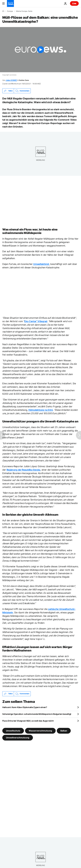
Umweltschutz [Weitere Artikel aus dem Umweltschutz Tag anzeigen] (13, 731)
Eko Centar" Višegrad (36, 321)
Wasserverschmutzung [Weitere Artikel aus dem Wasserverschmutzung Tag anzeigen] (40, 731)
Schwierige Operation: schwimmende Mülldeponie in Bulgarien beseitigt (37, 714)
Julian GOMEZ (11, 80)
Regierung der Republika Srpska (23, 470)
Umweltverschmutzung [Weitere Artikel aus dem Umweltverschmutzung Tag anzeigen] (18, 737)
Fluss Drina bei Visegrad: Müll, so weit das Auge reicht (28, 721)
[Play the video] (40, 50)
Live (74, 3)
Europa (10, 11)
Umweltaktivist (41, 264)
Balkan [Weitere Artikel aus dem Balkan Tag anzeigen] (64, 731)
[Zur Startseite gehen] (10, 3)
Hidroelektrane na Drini (41, 410)
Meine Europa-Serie (24, 11)
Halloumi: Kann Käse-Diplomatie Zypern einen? (25, 707)
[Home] (3, 11)
